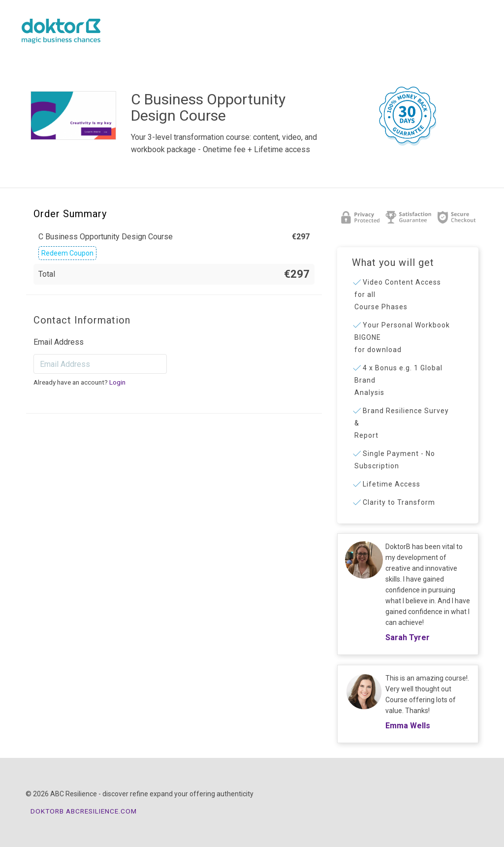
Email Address (59, 342)
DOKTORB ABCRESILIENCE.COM (84, 811)
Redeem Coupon (67, 253)
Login (117, 382)
